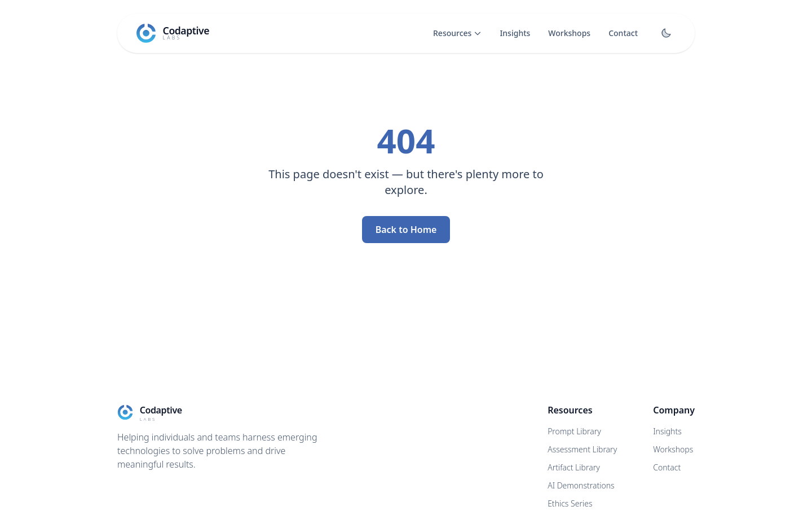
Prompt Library (574, 431)
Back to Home (406, 230)
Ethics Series (570, 503)
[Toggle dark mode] (666, 33)
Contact (623, 33)
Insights (515, 33)
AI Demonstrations (581, 485)
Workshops (569, 33)
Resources (457, 33)
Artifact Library (574, 467)
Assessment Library (582, 449)
